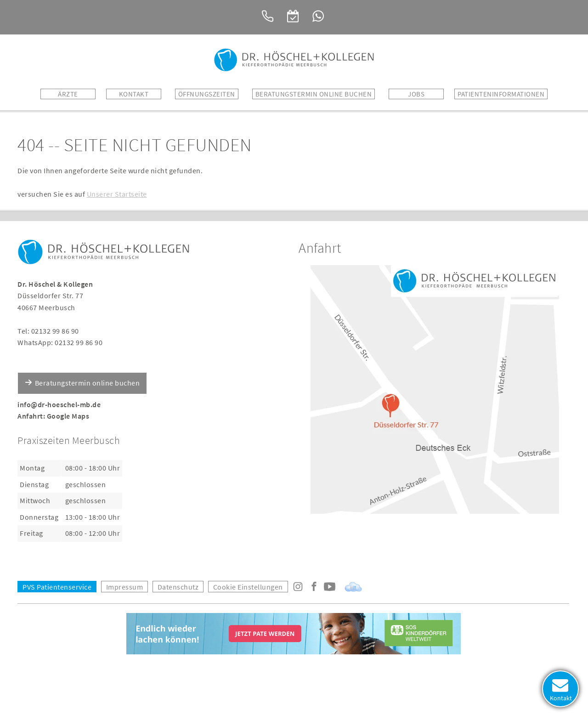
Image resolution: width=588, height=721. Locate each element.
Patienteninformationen (501, 94)
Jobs (416, 94)
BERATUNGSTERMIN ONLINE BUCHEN (314, 94)
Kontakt (134, 94)
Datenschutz (178, 587)
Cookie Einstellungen (248, 587)
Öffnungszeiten (207, 94)
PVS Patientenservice (57, 587)
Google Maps (68, 416)
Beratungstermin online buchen (88, 383)
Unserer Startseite (117, 194)
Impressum (125, 587)
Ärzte (68, 94)
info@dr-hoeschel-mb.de (59, 404)
